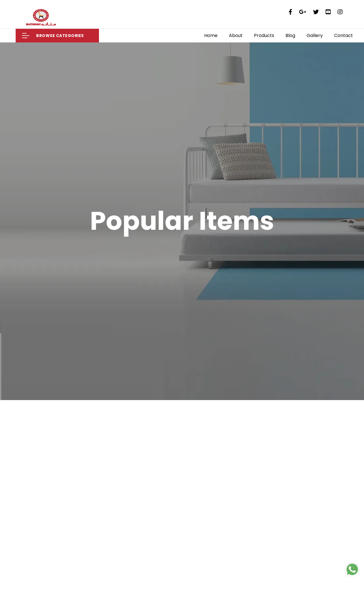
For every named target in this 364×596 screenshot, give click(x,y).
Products (264, 35)
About (236, 35)
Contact (344, 35)
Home (211, 35)
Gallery (315, 35)
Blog (290, 35)
